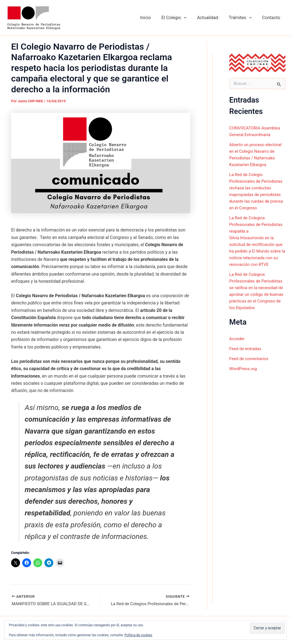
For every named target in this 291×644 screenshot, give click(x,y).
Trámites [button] (243, 18)
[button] (190, 18)
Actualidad (212, 18)
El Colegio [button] (180, 18)
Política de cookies (138, 635)
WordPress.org (244, 382)
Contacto (272, 18)
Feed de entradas (246, 362)
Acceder (238, 352)
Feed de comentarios (250, 372)
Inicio (153, 18)
